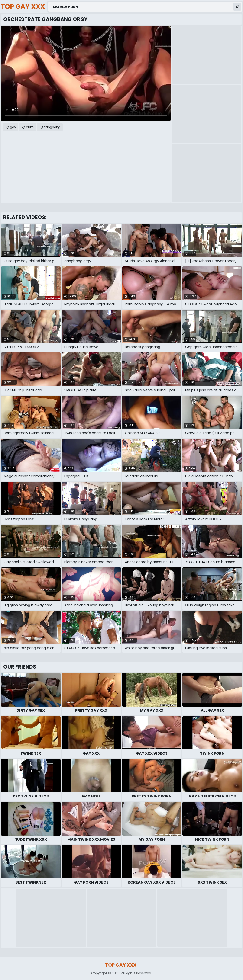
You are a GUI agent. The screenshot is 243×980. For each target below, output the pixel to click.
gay (13, 127)
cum (30, 127)
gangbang (52, 127)
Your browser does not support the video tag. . (86, 73)
